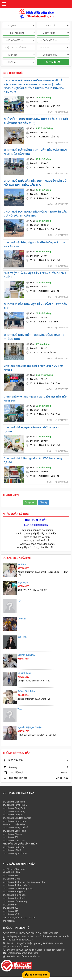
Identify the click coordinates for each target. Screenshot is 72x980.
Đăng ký (43, 502)
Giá (32, 97)
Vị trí (33, 106)
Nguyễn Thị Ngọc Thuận (29, 727)
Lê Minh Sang (24, 673)
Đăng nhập (30, 502)
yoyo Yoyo (23, 582)
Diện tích (35, 102)
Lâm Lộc (22, 619)
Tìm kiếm (53, 62)
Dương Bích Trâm (26, 691)
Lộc (19, 601)
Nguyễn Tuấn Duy (26, 655)
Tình (20, 709)
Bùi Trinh (22, 637)
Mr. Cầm (22, 564)
